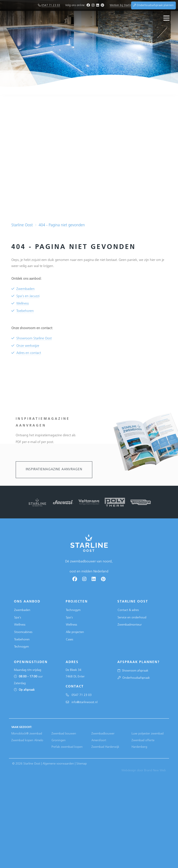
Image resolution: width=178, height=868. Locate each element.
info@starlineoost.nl (82, 702)
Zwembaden (26, 289)
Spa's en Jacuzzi (28, 296)
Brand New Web (155, 771)
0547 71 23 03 (51, 5)
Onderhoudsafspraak (134, 678)
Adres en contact (29, 353)
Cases (69, 640)
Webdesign (129, 771)
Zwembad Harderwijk (105, 747)
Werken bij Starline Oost (125, 5)
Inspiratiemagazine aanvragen (54, 470)
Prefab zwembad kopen (67, 747)
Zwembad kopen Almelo (27, 740)
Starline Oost (22, 225)
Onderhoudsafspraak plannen (153, 5)
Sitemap (82, 764)
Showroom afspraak (133, 671)
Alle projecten (75, 632)
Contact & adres (128, 610)
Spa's (18, 618)
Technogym (21, 647)
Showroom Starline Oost (34, 339)
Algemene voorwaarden (58, 764)
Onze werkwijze (28, 346)
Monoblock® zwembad (27, 734)
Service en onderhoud (132, 618)
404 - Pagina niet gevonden (62, 225)
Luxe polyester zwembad (148, 734)
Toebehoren (25, 311)
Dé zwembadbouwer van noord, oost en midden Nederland (89, 562)
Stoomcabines (23, 632)
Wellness (23, 304)
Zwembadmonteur (130, 625)
